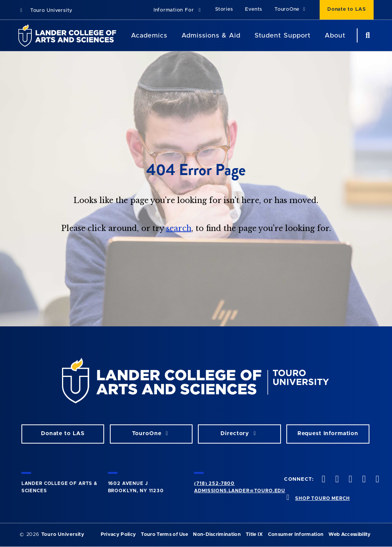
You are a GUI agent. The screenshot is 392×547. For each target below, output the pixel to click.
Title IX (254, 535)
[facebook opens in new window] (323, 480)
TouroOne (291, 9)
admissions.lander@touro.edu (240, 491)
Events (254, 9)
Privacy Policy (118, 535)
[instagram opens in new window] (350, 480)
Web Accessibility (350, 535)
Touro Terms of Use (164, 535)
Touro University (45, 11)
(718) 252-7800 (214, 483)
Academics (149, 35)
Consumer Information (296, 535)
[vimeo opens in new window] (363, 480)
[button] (178, 11)
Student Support (282, 35)
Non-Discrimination (217, 535)
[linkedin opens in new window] (377, 480)
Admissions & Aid (211, 35)
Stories (224, 9)
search (179, 228)
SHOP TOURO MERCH (322, 498)
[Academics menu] (173, 36)
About (335, 35)
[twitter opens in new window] (336, 480)
